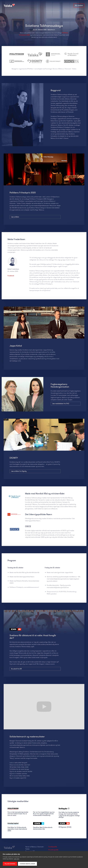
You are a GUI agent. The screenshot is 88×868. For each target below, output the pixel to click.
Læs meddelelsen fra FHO (61, 404)
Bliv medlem (79, 5)
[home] (10, 5)
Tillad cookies (10, 864)
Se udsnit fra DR (16, 680)
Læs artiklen (15, 217)
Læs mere (17, 859)
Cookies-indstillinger (27, 864)
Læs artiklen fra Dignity (19, 471)
